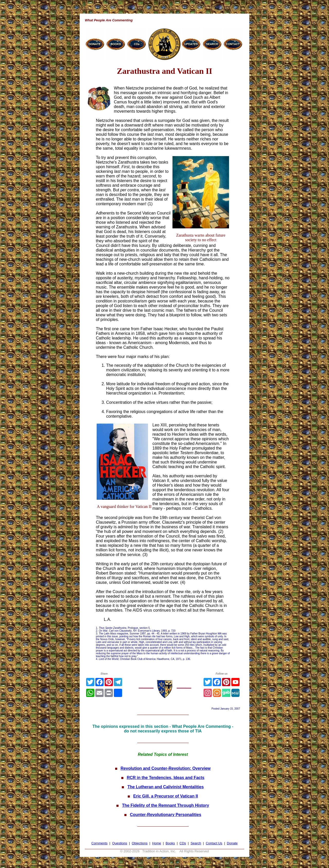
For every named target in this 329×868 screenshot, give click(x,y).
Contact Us (214, 843)
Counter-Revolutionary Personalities (165, 815)
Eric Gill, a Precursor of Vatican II (166, 796)
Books (170, 843)
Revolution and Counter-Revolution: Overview (166, 768)
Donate (232, 843)
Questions (120, 843)
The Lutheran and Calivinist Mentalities (166, 787)
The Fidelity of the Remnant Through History (166, 805)
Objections (140, 843)
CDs (183, 843)
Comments (100, 843)
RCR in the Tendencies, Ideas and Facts (166, 778)
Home (157, 843)
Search (196, 843)
